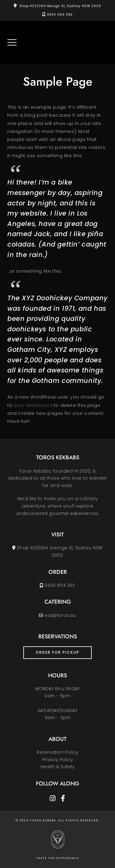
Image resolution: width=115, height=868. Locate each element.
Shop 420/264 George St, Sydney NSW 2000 (60, 6)
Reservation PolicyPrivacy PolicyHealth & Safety (57, 760)
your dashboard (33, 405)
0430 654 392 (60, 15)
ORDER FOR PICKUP (57, 652)
